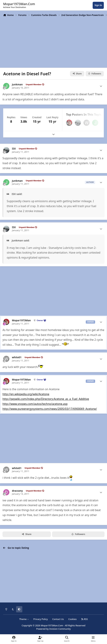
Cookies (72, 619)
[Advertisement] (53, 42)
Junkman (17, 84)
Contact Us (58, 619)
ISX (14, 149)
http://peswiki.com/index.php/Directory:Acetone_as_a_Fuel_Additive (46, 399)
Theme (24, 619)
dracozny (17, 491)
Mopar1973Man (21, 320)
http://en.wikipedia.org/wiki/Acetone (26, 394)
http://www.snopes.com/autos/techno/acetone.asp (35, 404)
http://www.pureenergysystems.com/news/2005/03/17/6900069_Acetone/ (50, 409)
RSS (85, 619)
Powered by (53, 629)
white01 (17, 357)
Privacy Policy (40, 619)
